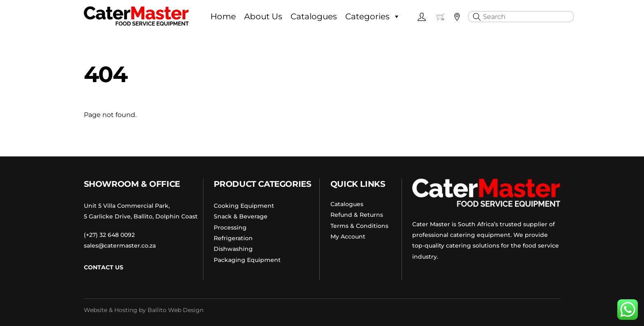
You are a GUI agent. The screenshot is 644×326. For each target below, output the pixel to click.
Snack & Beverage (241, 216)
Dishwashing (233, 249)
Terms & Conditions (359, 226)
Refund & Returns (357, 215)
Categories (373, 16)
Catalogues (314, 16)
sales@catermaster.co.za (120, 246)
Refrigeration (233, 238)
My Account (348, 236)
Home (223, 16)
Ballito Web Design (175, 310)
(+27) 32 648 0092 (109, 235)
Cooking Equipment (244, 206)
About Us (263, 16)
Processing (231, 227)
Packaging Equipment (247, 260)
